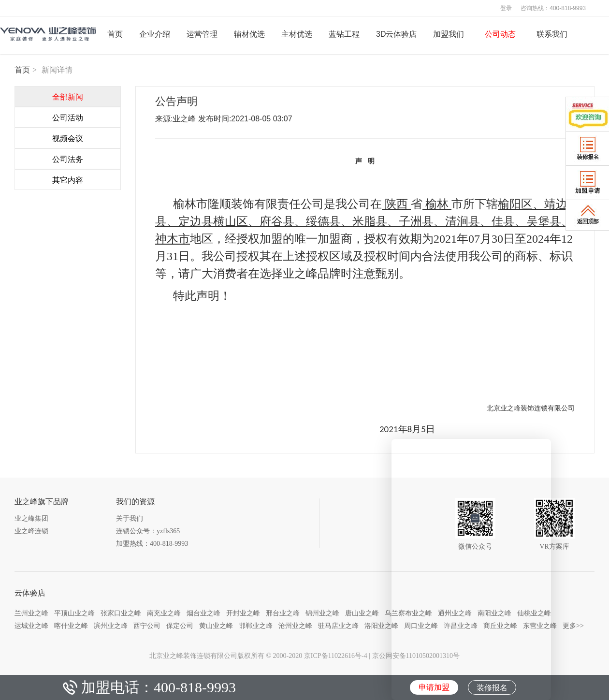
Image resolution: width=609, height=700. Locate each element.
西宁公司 (147, 626)
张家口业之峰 (121, 613)
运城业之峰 (31, 626)
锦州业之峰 (322, 613)
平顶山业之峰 (74, 613)
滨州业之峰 (111, 626)
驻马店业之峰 (338, 626)
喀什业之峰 (71, 626)
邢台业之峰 (283, 613)
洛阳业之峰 (381, 626)
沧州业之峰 (295, 626)
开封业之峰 (243, 613)
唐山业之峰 (362, 613)
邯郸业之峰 (256, 626)
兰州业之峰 (31, 613)
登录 (506, 8)
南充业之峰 (164, 613)
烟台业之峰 (203, 613)
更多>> (573, 626)
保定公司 (180, 626)
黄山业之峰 (216, 626)
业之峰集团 (31, 518)
